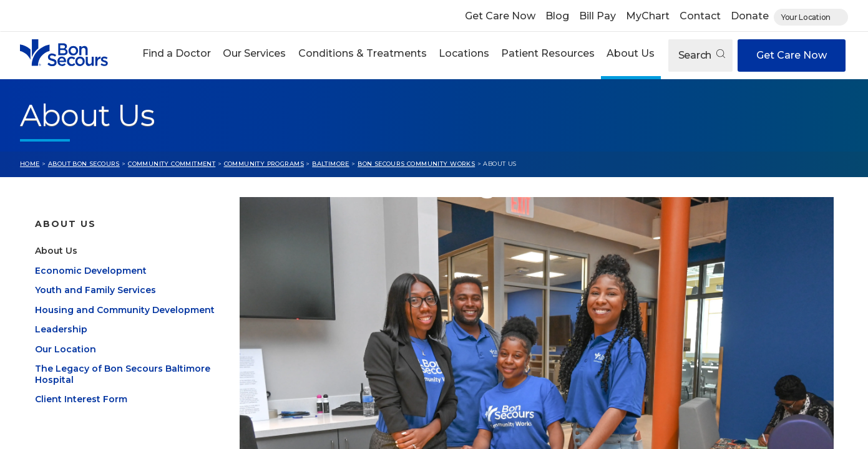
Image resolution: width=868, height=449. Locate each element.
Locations (464, 53)
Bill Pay (597, 16)
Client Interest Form (81, 414)
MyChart (648, 16)
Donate (750, 16)
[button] (177, 55)
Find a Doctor (177, 53)
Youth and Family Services (95, 305)
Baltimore (331, 164)
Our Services (254, 53)
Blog (557, 16)
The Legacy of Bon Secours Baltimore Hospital (123, 389)
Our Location (66, 364)
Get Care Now (500, 16)
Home (30, 164)
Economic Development (91, 286)
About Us (631, 53)
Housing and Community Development (125, 325)
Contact (700, 16)
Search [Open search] (702, 55)
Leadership (61, 344)
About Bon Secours (84, 164)
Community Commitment (172, 164)
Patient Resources (548, 53)
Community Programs (264, 164)
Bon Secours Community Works (416, 164)
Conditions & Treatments (363, 53)
